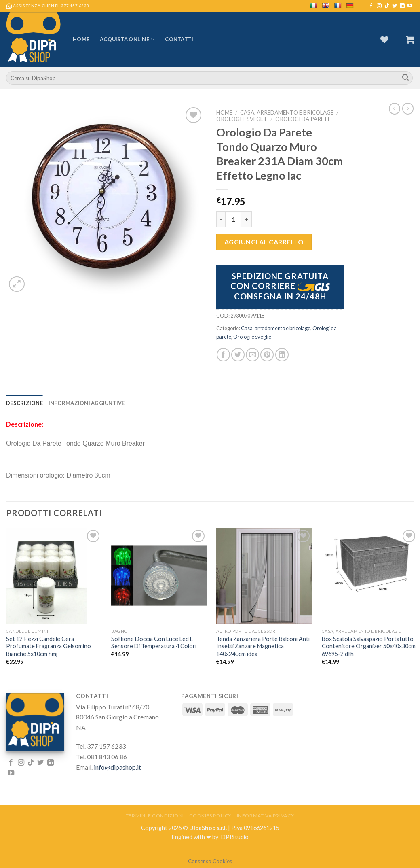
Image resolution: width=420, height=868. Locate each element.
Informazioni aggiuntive (87, 403)
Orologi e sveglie (242, 119)
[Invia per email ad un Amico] (252, 355)
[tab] (24, 403)
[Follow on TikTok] (387, 6)
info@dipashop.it (117, 767)
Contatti (179, 39)
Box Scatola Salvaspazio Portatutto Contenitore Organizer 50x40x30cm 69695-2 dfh (369, 646)
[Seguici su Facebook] (371, 6)
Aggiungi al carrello (264, 242)
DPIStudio (235, 837)
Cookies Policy (211, 816)
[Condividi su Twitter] (238, 355)
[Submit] (405, 78)
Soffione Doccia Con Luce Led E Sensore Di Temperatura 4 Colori (154, 643)
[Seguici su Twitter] (395, 6)
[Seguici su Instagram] (379, 6)
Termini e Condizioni (155, 816)
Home (81, 39)
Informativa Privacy (266, 816)
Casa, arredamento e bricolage (287, 112)
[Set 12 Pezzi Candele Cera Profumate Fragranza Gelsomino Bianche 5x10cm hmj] (54, 576)
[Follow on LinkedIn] (402, 6)
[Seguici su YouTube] (410, 6)
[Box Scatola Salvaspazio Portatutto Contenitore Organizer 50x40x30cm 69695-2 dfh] (370, 565)
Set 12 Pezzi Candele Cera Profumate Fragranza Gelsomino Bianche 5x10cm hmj (49, 646)
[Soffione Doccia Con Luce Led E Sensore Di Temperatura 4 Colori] (159, 576)
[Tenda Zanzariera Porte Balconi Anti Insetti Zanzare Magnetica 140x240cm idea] (264, 576)
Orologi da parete (303, 119)
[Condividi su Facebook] (223, 355)
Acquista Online (127, 39)
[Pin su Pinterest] (267, 355)
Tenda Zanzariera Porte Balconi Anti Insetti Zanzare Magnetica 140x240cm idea (263, 646)
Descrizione (24, 403)
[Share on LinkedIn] (282, 355)
